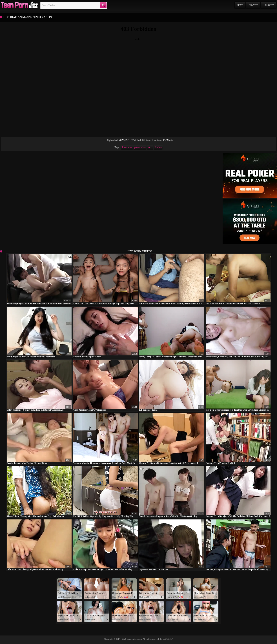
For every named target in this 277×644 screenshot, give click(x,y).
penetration (140, 147)
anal (150, 147)
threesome (127, 147)
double (158, 147)
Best (240, 5)
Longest (269, 5)
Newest (253, 5)
